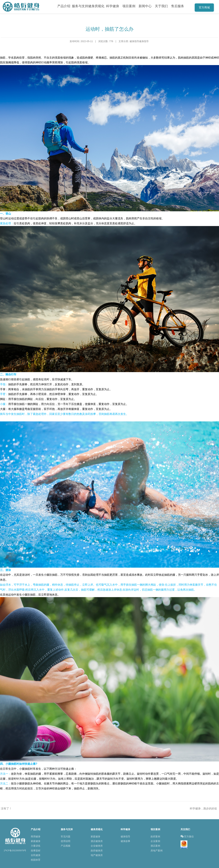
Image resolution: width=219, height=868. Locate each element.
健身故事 (125, 841)
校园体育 (36, 860)
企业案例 (155, 841)
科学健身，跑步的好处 (203, 808)
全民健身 (36, 855)
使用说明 (66, 841)
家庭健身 (36, 841)
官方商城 (204, 7)
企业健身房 (97, 846)
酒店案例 (155, 846)
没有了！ (6, 808)
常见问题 (66, 836)
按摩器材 (36, 851)
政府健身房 (97, 851)
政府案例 (155, 836)
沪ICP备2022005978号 (15, 850)
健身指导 (125, 836)
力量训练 (36, 846)
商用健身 (36, 836)
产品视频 (66, 846)
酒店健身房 (97, 841)
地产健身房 (97, 855)
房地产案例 (157, 851)
